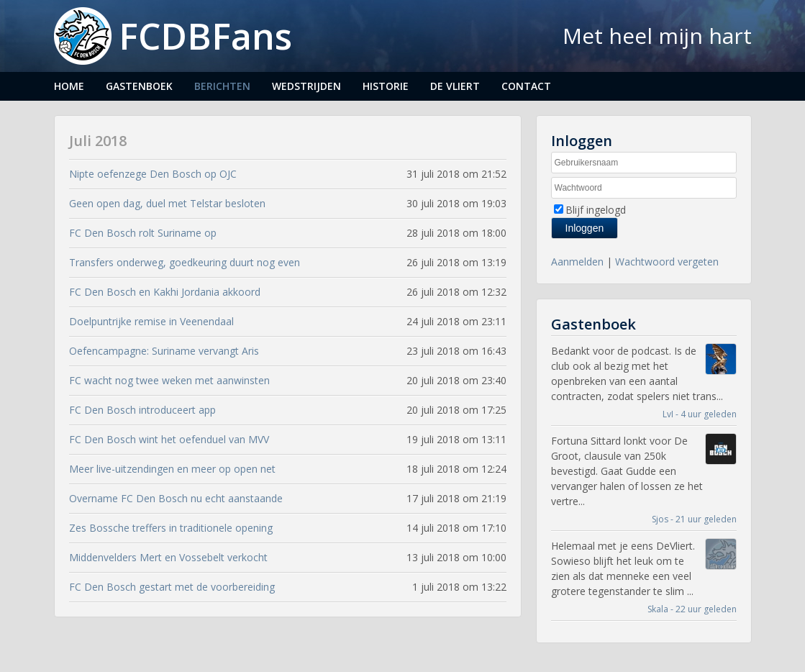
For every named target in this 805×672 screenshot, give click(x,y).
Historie (386, 86)
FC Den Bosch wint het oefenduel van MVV (169, 439)
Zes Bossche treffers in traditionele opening (171, 528)
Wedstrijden (306, 86)
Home (69, 86)
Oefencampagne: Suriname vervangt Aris (164, 351)
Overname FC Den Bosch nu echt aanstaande (176, 498)
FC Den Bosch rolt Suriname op (143, 233)
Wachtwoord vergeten (667, 262)
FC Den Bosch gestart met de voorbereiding (172, 587)
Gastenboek (139, 86)
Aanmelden (577, 262)
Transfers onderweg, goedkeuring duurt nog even (185, 262)
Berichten (222, 86)
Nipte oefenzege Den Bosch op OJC (153, 174)
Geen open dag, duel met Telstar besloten (167, 203)
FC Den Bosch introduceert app (142, 410)
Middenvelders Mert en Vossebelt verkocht (168, 557)
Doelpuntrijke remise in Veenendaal (151, 321)
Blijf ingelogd (596, 210)
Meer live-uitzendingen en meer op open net (172, 469)
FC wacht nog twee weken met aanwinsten (169, 380)
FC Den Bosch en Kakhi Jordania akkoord (165, 292)
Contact (526, 86)
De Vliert (455, 86)
